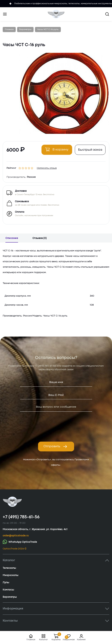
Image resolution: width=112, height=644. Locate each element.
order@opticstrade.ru (16, 536)
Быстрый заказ (90, 150)
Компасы (8, 590)
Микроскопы (11, 575)
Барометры (10, 597)
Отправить (55, 447)
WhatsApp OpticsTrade (20, 542)
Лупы (6, 583)
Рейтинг (11, 167)
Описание (12, 238)
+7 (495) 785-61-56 (45, 366)
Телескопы (9, 568)
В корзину (57, 149)
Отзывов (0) (40, 238)
